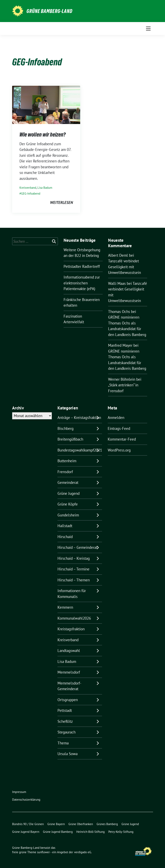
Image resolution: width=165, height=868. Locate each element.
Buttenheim (67, 461)
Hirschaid (65, 537)
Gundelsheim (68, 515)
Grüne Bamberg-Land (49, 11)
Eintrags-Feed (119, 428)
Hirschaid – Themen (74, 580)
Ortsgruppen (68, 700)
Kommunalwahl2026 (74, 618)
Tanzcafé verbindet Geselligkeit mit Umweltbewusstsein (125, 267)
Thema (63, 743)
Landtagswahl (69, 651)
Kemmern (65, 607)
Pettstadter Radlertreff (82, 266)
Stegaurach (67, 732)
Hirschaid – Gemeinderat (77, 547)
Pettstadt (65, 710)
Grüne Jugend (69, 493)
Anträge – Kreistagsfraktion (79, 418)
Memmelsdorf (69, 672)
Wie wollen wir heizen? (43, 135)
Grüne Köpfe (68, 504)
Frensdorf (65, 472)
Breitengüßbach (70, 439)
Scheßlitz (65, 721)
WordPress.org (119, 450)
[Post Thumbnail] (46, 104)
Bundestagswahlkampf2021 (80, 450)
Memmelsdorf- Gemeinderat (69, 686)
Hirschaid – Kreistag (74, 558)
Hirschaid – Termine (73, 569)
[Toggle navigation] (148, 29)
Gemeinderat (68, 482)
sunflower (43, 852)
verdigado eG (83, 852)
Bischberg (65, 428)
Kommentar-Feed (122, 439)
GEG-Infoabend (31, 193)
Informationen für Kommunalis (72, 594)
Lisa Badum (45, 188)
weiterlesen (61, 202)
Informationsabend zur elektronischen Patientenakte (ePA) (82, 283)
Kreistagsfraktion (71, 629)
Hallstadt (65, 526)
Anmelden (116, 418)
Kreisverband (28, 188)
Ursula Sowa (68, 754)
